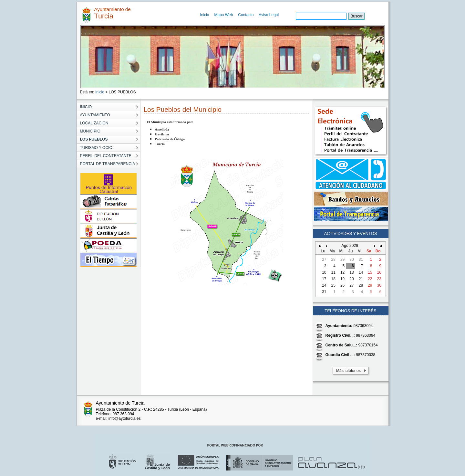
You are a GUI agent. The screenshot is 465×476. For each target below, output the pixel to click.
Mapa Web (224, 15)
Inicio (205, 15)
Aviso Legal (269, 15)
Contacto (246, 15)
